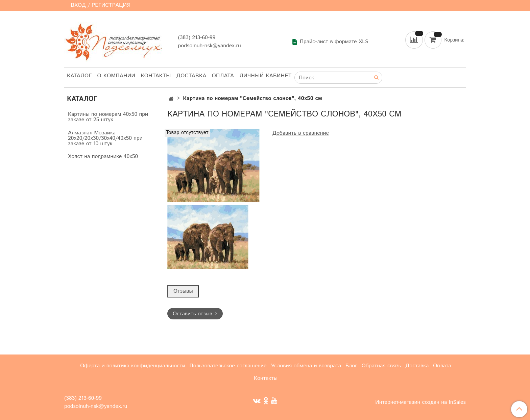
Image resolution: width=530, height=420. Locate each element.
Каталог (79, 76)
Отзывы (183, 291)
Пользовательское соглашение (228, 366)
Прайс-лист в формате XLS (330, 42)
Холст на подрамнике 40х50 (103, 156)
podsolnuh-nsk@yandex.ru (209, 46)
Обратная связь (381, 366)
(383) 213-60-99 (197, 38)
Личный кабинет (266, 76)
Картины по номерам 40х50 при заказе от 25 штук (108, 117)
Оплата (223, 76)
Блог (351, 366)
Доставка (191, 76)
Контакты (156, 76)
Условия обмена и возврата (306, 366)
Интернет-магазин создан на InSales (420, 402)
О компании (116, 76)
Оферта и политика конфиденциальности (133, 366)
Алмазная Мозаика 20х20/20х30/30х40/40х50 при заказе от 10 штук (105, 138)
